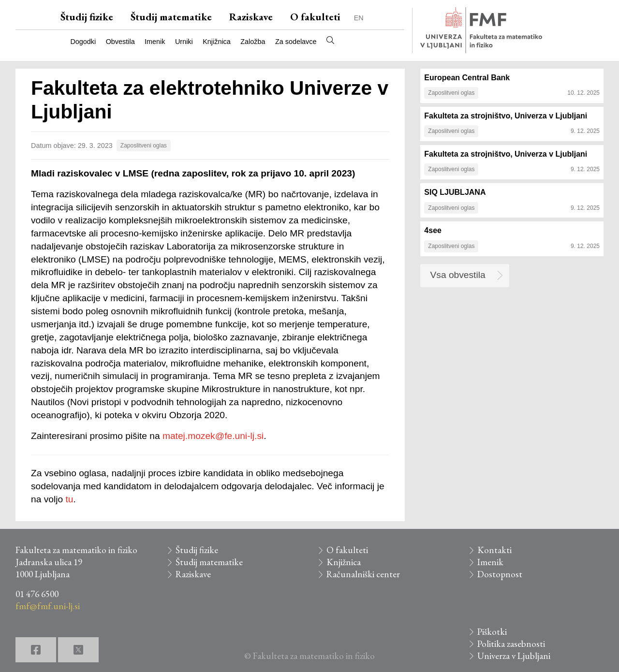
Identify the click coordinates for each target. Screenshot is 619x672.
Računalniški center (363, 574)
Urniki (184, 42)
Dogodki (83, 42)
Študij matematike (171, 17)
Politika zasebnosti (511, 644)
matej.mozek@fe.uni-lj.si (213, 436)
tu (69, 499)
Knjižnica (217, 42)
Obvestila (120, 42)
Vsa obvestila (458, 275)
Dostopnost (500, 574)
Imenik (155, 42)
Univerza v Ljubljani (514, 656)
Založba (253, 42)
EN (359, 18)
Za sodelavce (296, 42)
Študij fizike (87, 17)
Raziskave (251, 17)
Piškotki (492, 632)
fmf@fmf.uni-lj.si (48, 606)
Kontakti (494, 550)
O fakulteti (315, 17)
